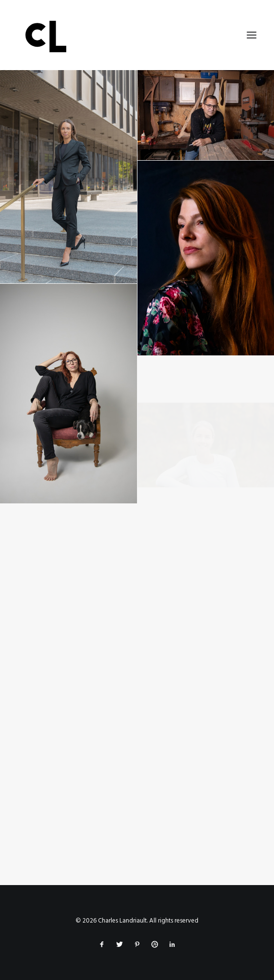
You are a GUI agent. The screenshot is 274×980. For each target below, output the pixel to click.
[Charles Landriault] (137, 35)
